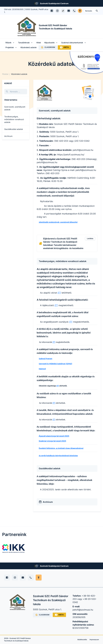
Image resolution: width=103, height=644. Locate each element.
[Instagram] (15, 578)
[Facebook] (7, 578)
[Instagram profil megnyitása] (57, 11)
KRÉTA (64, 47)
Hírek (39, 43)
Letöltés (90, 239)
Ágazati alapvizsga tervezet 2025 (54, 436)
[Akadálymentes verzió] (80, 11)
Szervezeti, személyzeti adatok (15, 108)
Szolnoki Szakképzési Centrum (54, 3)
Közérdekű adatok (29, 47)
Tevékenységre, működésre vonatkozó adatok (14, 119)
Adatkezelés (82, 640)
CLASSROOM (48, 47)
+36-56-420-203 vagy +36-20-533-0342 (84, 599)
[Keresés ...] (91, 11)
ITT (59, 293)
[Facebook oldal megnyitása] (52, 11)
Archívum (8, 136)
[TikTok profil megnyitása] (63, 11)
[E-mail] (23, 578)
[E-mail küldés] (69, 11)
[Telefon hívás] (74, 11)
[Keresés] (16, 92)
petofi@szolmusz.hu (83, 610)
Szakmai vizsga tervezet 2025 (52, 441)
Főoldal (5, 74)
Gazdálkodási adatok (14, 129)
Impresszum (94, 640)
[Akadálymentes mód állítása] (39, 578)
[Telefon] (31, 578)
